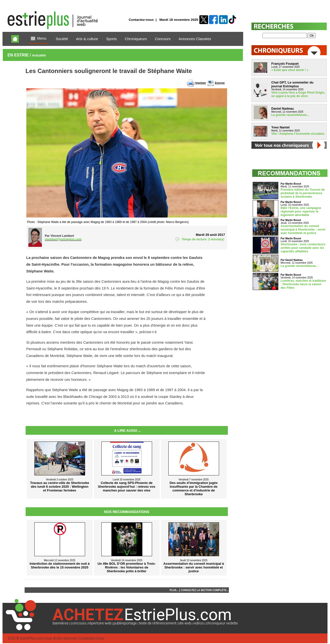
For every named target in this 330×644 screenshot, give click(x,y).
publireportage (125, 623)
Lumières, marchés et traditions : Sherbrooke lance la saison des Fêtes (303, 284)
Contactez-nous (141, 20)
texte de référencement (158, 623)
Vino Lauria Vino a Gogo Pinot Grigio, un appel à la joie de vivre (298, 94)
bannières (61, 623)
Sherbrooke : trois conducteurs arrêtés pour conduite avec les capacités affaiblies (303, 248)
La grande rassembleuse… (290, 115)
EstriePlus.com (32, 638)
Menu (39, 39)
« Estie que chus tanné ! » (290, 70)
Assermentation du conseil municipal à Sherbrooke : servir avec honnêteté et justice (303, 230)
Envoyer (220, 83)
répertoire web (100, 623)
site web (185, 623)
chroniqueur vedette (222, 623)
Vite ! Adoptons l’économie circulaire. (298, 134)
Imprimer (201, 83)
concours (78, 623)
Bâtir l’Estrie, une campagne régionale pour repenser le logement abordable (301, 211)
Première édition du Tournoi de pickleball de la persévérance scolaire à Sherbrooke (303, 193)
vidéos (199, 623)
